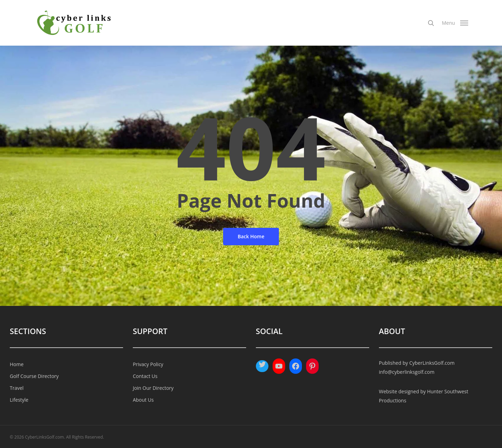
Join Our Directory (153, 388)
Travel (17, 388)
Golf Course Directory (34, 376)
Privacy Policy (148, 364)
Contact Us (145, 376)
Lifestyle (19, 400)
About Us (143, 400)
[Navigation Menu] (455, 23)
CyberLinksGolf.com (432, 363)
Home (17, 364)
